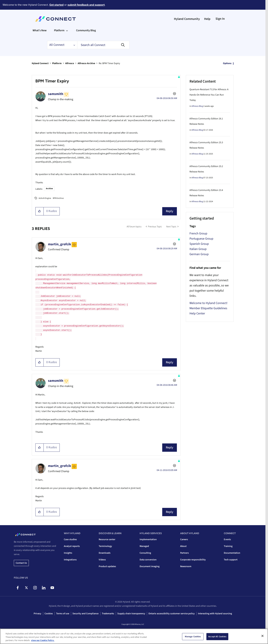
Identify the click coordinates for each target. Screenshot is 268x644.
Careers (184, 539)
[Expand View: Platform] (67, 30)
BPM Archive (58, 198)
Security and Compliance (86, 614)
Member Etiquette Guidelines (208, 308)
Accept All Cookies (217, 636)
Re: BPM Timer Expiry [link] (109, 63)
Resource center (107, 539)
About (183, 546)
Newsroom (186, 566)
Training (228, 546)
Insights (68, 553)
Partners (184, 553)
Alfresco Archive (86, 63)
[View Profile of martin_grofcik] (60, 244)
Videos (102, 560)
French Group (198, 233)
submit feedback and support (86, 5)
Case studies (70, 539)
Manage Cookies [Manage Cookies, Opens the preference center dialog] (193, 636)
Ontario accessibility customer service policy (172, 614)
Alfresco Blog (197, 106)
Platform (57, 63)
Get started (56, 5)
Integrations (70, 560)
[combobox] (103, 45)
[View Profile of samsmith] (56, 94)
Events (227, 539)
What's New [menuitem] (40, 30)
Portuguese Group (201, 239)
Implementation (148, 539)
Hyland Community (187, 19)
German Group (199, 254)
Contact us (21, 563)
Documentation (232, 553)
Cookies (49, 614)
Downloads (105, 553)
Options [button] (227, 63)
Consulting (145, 553)
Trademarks (108, 614)
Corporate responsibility (193, 560)
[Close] (262, 636)
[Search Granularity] (62, 45)
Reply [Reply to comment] (170, 362)
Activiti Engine (45, 198)
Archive (49, 189)
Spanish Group (199, 244)
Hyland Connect (40, 63)
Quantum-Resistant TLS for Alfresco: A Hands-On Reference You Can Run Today (209, 95)
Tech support (231, 560)
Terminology (105, 546)
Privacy (37, 614)
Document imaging (150, 566)
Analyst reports (72, 546)
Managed (144, 546)
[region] (134, 636)
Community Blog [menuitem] (86, 30)
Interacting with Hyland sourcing (215, 614)
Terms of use (63, 614)
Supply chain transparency (131, 614)
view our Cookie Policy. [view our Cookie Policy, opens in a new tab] (43, 640)
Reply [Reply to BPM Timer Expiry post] (170, 211)
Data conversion (148, 560)
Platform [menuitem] (59, 30)
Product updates (107, 566)
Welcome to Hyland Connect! (208, 303)
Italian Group (198, 249)
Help (207, 19)
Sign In (220, 19)
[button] (40, 211)
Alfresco (70, 63)
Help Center (197, 313)
